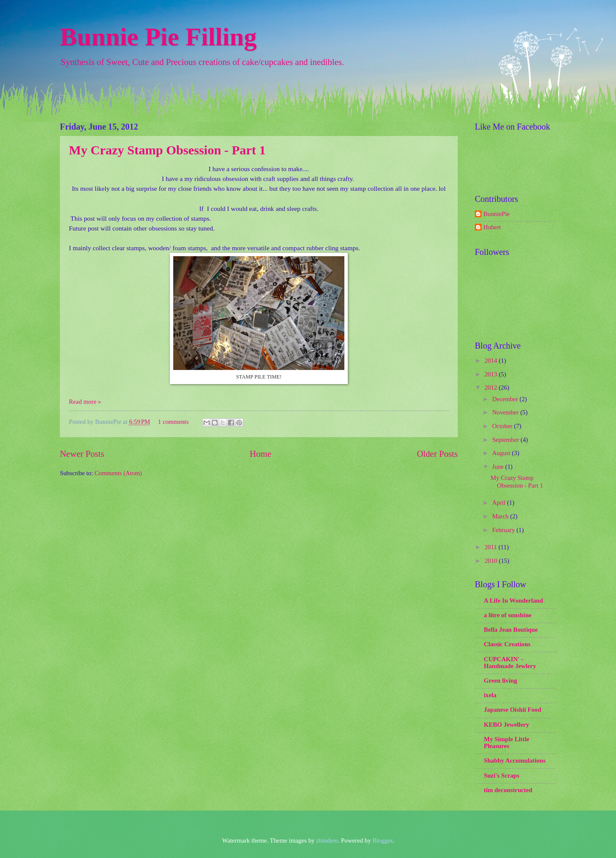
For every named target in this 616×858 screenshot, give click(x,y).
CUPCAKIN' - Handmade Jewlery (510, 663)
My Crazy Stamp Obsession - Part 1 (167, 150)
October (503, 426)
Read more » (85, 402)
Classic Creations (507, 644)
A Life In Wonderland (513, 601)
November (506, 412)
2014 (492, 361)
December (506, 399)
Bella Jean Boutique (511, 630)
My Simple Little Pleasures (506, 743)
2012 (492, 388)
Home (261, 454)
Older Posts (437, 454)
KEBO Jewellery (506, 725)
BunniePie (496, 214)
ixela (490, 695)
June (499, 467)
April (499, 503)
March (501, 516)
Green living (500, 680)
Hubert (492, 227)
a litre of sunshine (508, 615)
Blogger (383, 840)
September (506, 440)
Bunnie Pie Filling (158, 37)
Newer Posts (82, 454)
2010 (492, 561)
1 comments (173, 422)
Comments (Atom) (118, 473)
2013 (492, 374)
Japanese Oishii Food (512, 710)
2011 (492, 547)
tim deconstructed (508, 790)
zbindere (327, 840)
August (502, 453)
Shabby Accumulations (515, 760)
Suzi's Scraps (502, 775)
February (504, 530)
